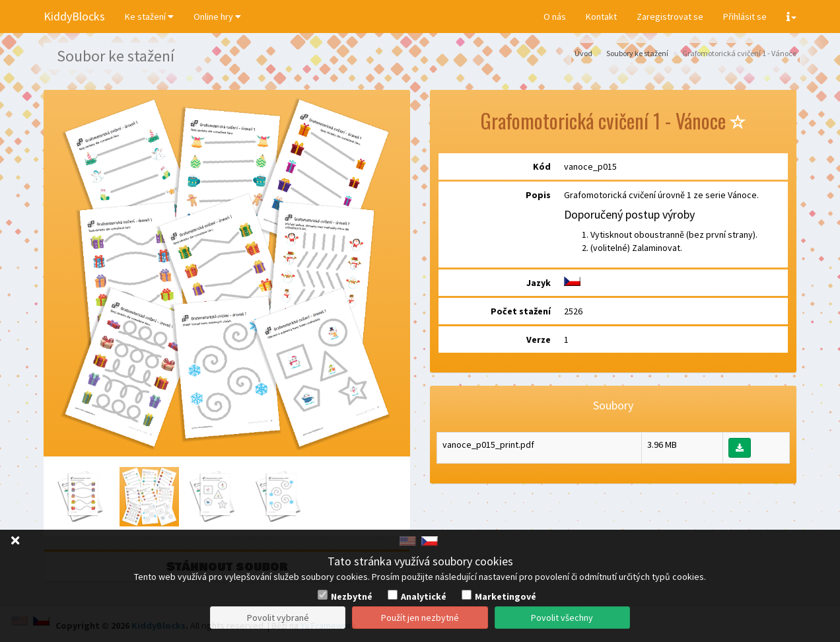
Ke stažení (149, 17)
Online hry (217, 17)
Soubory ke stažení (637, 53)
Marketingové (506, 596)
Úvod (583, 53)
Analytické (424, 596)
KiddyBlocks (74, 16)
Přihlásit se (745, 17)
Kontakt (601, 17)
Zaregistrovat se (670, 17)
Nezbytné (352, 596)
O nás (555, 17)
